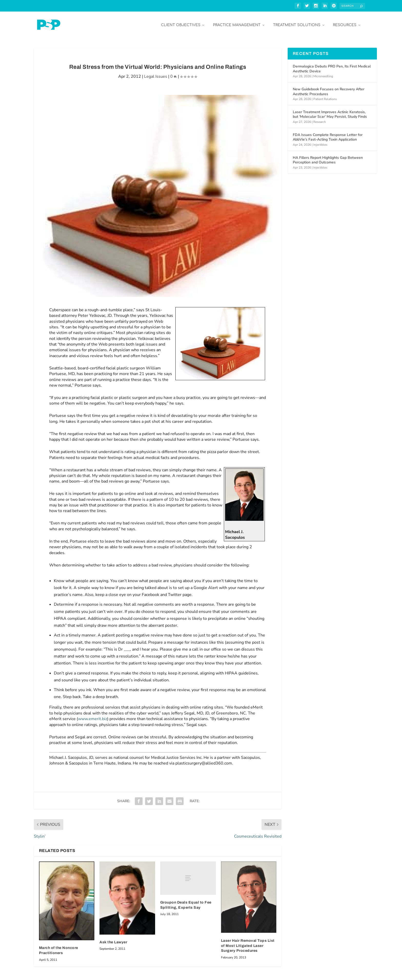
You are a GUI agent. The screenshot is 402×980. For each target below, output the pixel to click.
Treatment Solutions (297, 23)
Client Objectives (181, 23)
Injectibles (320, 143)
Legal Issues (156, 75)
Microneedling (323, 74)
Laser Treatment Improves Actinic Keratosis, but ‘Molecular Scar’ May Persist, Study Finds (330, 113)
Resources (345, 23)
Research (320, 120)
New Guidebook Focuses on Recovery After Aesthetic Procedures (329, 90)
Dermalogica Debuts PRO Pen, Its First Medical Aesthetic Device (332, 67)
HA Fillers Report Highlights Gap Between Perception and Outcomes (328, 158)
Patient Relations (325, 97)
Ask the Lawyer (113, 940)
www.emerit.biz (93, 717)
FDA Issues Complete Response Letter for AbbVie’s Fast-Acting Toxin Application (328, 136)
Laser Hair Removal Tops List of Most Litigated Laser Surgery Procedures (248, 944)
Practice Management (237, 23)
